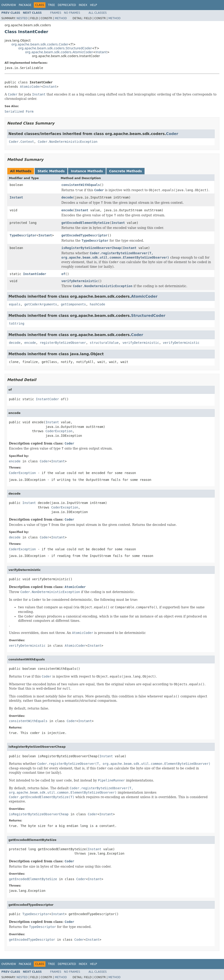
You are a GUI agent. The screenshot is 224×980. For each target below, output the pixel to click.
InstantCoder (35, 274)
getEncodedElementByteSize (86, 223)
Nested (22, 18)
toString (17, 323)
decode (67, 197)
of (63, 274)
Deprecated (67, 5)
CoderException (59, 431)
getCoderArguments (41, 304)
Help (94, 5)
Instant (101, 52)
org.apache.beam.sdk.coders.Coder (40, 44)
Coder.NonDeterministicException (67, 142)
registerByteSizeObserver (63, 343)
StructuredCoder (148, 316)
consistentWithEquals (81, 185)
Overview (9, 5)
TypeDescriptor (23, 235)
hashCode (97, 304)
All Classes (98, 13)
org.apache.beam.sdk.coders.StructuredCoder (55, 48)
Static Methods (51, 171)
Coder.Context (21, 142)
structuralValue (104, 343)
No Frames (72, 13)
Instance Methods (87, 171)
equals (15, 304)
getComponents (74, 304)
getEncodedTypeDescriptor (84, 235)
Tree (51, 5)
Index (83, 5)
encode (67, 210)
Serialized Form (19, 111)
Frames (56, 13)
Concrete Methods (126, 171)
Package (25, 5)
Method (61, 18)
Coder (172, 134)
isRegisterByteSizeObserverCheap (91, 248)
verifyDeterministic (80, 281)
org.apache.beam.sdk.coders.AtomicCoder (59, 52)
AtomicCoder (30, 87)
